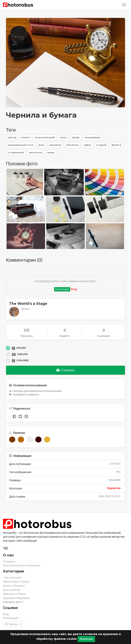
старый (101, 145)
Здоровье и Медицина (16, 598)
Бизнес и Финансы (14, 586)
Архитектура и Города (16, 582)
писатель (36, 153)
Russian (13, 624)
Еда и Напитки (12, 590)
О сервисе (9, 561)
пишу (51, 153)
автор (12, 137)
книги (26, 137)
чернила (55, 145)
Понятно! (86, 639)
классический (45, 137)
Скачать (65, 370)
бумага (116, 145)
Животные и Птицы (14, 594)
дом (41, 145)
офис (87, 145)
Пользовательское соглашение (22, 565)
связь (76, 137)
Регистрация (62, 289)
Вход (74, 289)
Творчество (114, 488)
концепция (92, 137)
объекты (72, 145)
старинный (16, 153)
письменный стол (21, 145)
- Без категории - (13, 578)
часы (63, 137)
